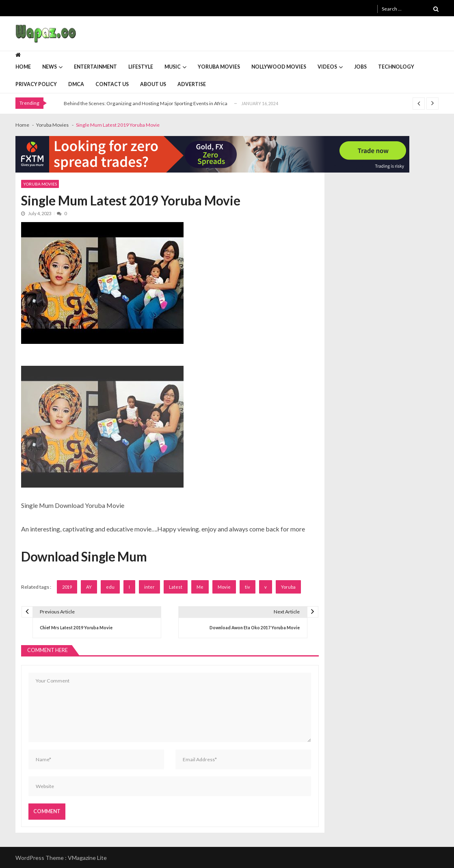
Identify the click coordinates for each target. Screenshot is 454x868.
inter (149, 587)
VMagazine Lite (87, 858)
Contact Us (112, 84)
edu (110, 587)
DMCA (76, 84)
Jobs (360, 67)
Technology (396, 67)
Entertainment (95, 67)
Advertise (192, 84)
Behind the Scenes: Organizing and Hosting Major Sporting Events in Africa (146, 103)
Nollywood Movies (279, 67)
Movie (224, 587)
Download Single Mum (84, 557)
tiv (248, 587)
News (50, 67)
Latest (176, 587)
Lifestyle (141, 67)
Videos (327, 67)
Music (173, 67)
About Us (153, 84)
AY (89, 587)
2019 (67, 587)
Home (23, 67)
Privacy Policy (36, 84)
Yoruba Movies (219, 67)
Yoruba (288, 587)
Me (200, 587)
